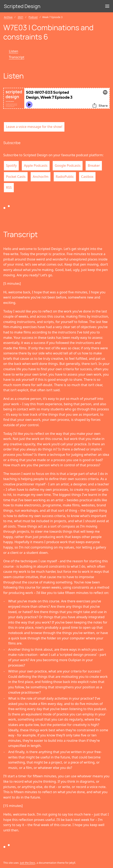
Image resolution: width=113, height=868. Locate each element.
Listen (13, 51)
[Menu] (107, 6)
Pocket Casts (16, 177)
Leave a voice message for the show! (34, 127)
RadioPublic (65, 177)
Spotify (11, 165)
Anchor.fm (41, 177)
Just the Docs (27, 863)
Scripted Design (22, 6)
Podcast (33, 17)
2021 (20, 17)
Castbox (87, 177)
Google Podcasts (68, 165)
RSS (9, 187)
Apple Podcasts (36, 165)
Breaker (94, 165)
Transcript (17, 57)
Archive (8, 17)
